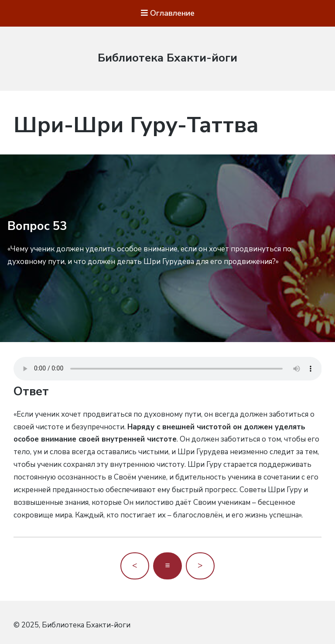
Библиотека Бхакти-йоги (167, 58)
